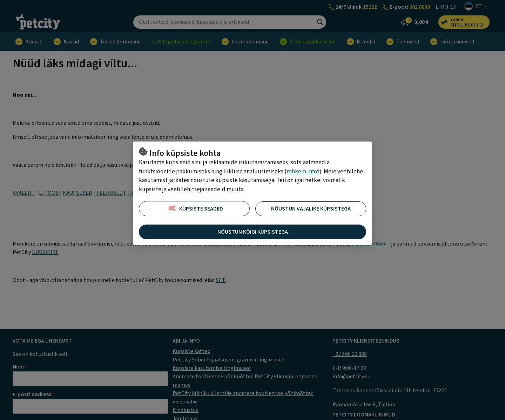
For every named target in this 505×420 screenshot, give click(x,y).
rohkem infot (303, 172)
